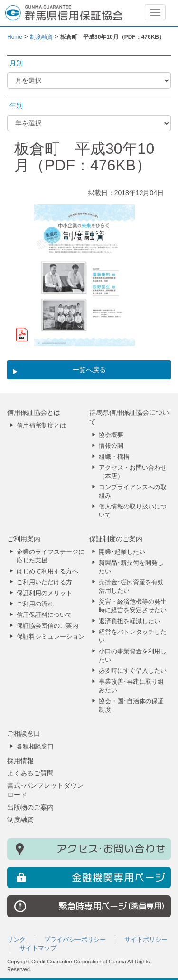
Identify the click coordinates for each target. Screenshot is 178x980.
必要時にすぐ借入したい (133, 671)
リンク (16, 940)
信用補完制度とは (41, 426)
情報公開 (111, 446)
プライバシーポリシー (75, 940)
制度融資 (20, 820)
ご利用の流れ (35, 604)
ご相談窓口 (24, 733)
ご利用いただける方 (44, 582)
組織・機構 (114, 457)
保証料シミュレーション (51, 637)
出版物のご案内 (30, 807)
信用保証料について (44, 615)
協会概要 (111, 435)
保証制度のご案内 (116, 539)
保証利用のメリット (44, 593)
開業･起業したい (122, 552)
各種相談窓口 (35, 747)
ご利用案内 (24, 539)
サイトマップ (38, 948)
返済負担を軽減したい (130, 621)
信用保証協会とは (34, 412)
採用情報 (20, 761)
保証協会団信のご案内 (47, 626)
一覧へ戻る (89, 370)
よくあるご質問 (30, 773)
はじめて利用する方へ (47, 571)
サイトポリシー (146, 940)
